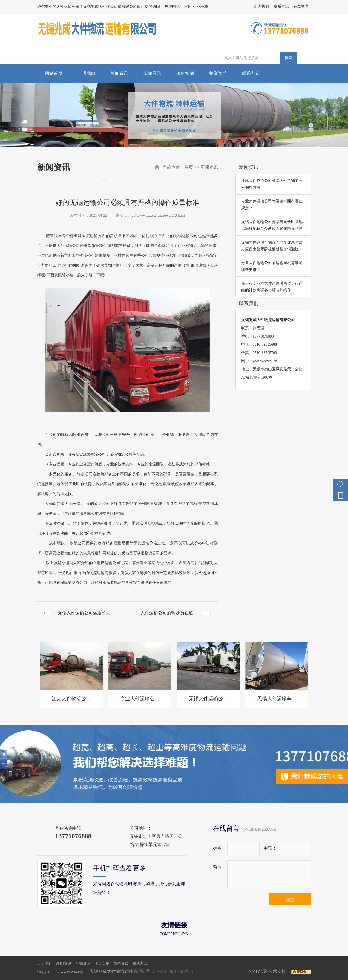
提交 (290, 900)
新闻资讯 (119, 73)
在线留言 (301, 6)
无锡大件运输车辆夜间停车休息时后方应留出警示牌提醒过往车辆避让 (272, 246)
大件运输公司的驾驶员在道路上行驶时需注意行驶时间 (169, 617)
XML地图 (258, 971)
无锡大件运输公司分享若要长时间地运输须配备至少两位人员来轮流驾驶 (272, 225)
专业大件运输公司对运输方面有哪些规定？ (272, 205)
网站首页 (54, 73)
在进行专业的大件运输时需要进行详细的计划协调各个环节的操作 (272, 287)
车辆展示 (152, 73)
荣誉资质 (218, 73)
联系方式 (281, 6)
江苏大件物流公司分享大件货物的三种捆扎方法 (272, 184)
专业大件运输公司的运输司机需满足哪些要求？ (272, 266)
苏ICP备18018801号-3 (172, 971)
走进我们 (261, 6)
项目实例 (185, 73)
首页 (189, 167)
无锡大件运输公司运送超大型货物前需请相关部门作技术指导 (86, 617)
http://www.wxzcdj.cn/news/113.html (156, 215)
